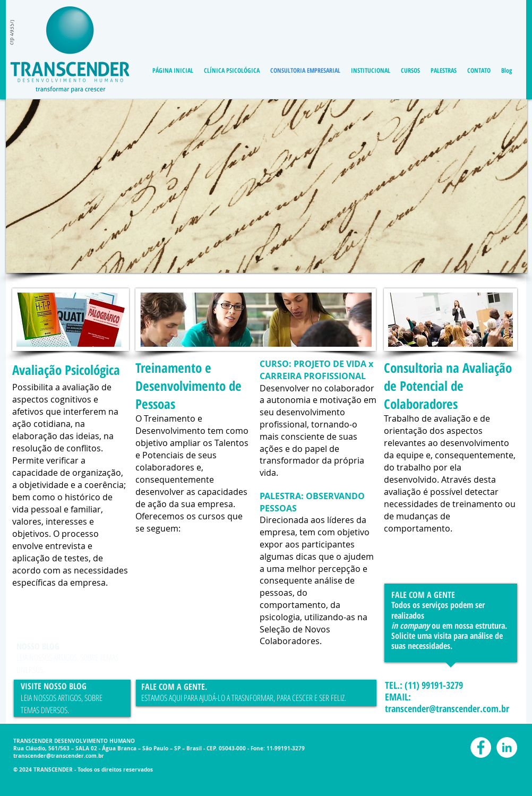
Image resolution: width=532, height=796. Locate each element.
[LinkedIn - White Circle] (507, 747)
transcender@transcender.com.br (447, 708)
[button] (267, 186)
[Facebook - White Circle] (481, 747)
